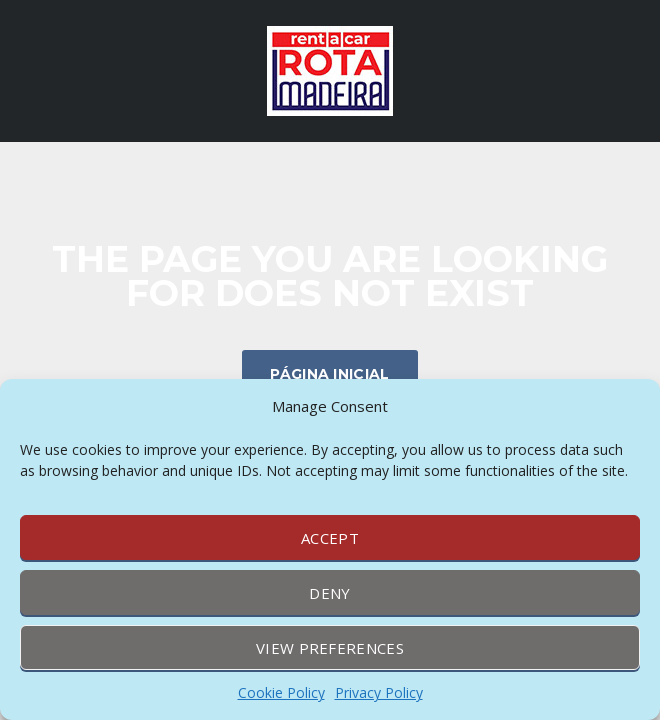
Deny (329, 593)
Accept (330, 538)
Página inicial (329, 374)
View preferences (330, 648)
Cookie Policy (281, 692)
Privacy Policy (379, 692)
